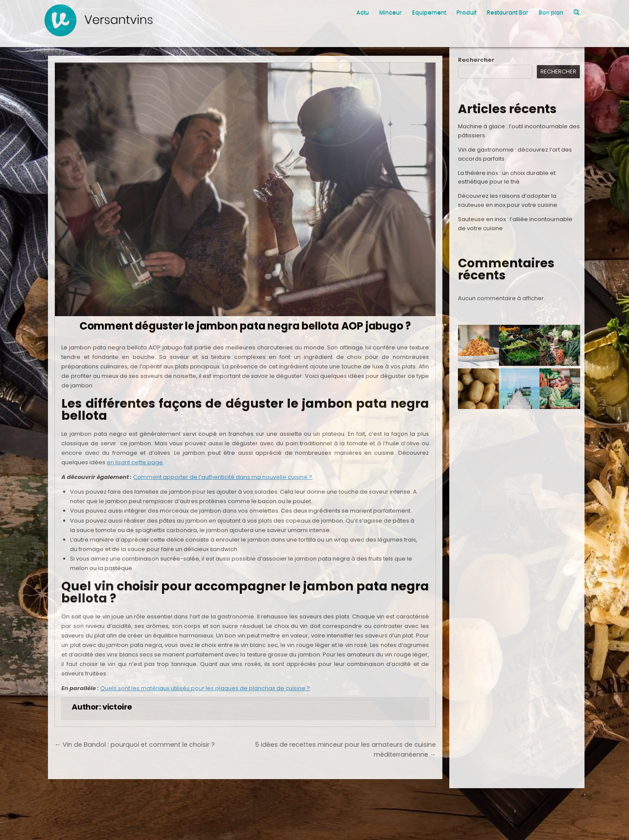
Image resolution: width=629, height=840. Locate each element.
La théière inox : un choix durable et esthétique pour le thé (507, 178)
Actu (363, 12)
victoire (117, 707)
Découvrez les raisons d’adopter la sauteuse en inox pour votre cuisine (508, 200)
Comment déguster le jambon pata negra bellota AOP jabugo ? (245, 326)
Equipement (429, 12)
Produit (467, 12)
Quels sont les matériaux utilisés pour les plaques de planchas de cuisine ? (205, 688)
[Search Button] (577, 12)
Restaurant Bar (508, 12)
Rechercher (476, 60)
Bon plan (551, 12)
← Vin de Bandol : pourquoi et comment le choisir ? (134, 745)
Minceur (391, 12)
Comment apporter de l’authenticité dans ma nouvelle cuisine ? (223, 477)
